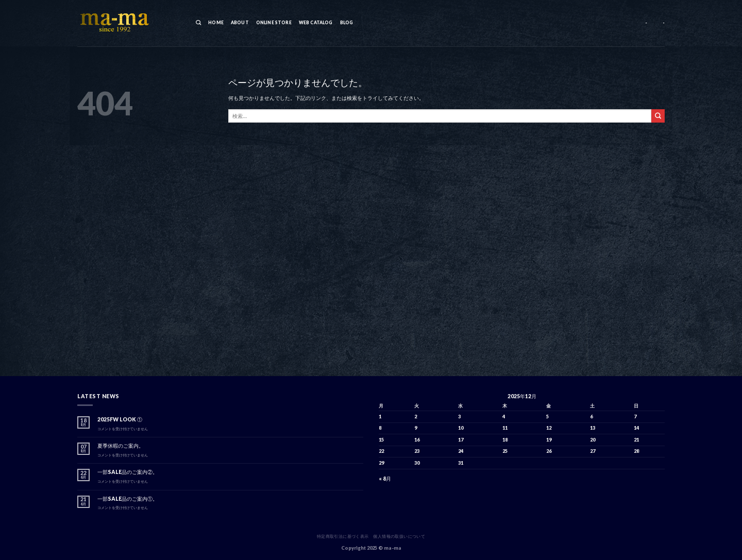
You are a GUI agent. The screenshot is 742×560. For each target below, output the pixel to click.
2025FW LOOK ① (120, 419)
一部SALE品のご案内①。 (128, 499)
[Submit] (658, 116)
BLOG (347, 23)
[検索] (198, 23)
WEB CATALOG (316, 23)
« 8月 (385, 479)
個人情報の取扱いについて (399, 536)
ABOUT (240, 23)
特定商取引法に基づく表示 (343, 536)
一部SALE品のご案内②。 (128, 472)
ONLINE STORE (274, 23)
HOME (216, 23)
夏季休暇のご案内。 (121, 446)
